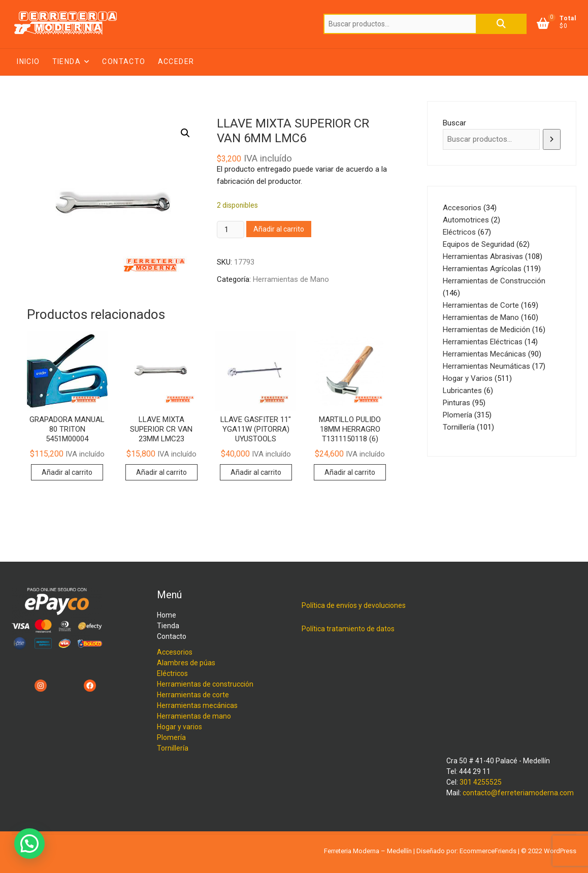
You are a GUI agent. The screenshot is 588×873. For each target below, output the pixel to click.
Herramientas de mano (194, 716)
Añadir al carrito (279, 229)
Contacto (124, 61)
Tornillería (173, 748)
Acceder (176, 61)
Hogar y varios (179, 727)
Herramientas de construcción (205, 684)
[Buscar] (552, 139)
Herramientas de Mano (291, 279)
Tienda (67, 61)
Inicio (28, 61)
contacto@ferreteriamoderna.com (518, 793)
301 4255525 (481, 782)
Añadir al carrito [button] (67, 472)
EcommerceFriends (488, 851)
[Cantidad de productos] (231, 230)
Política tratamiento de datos (348, 629)
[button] (185, 133)
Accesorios (175, 652)
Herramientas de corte (193, 695)
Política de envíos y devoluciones (354, 605)
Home (167, 615)
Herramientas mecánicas (197, 705)
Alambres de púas (186, 663)
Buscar (501, 24)
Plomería (171, 737)
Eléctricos (172, 673)
